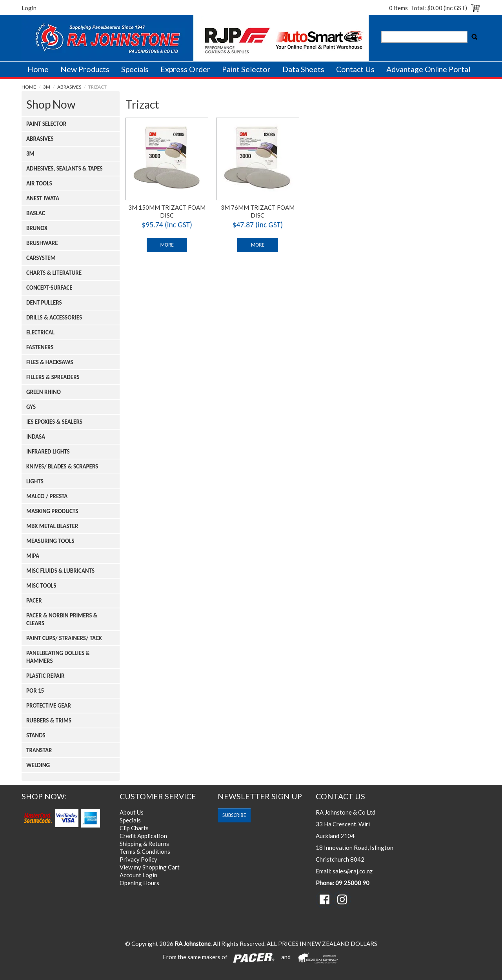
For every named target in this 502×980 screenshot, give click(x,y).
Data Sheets (303, 69)
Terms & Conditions (145, 851)
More (167, 245)
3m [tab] (30, 154)
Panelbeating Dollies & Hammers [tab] (58, 657)
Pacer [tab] (34, 601)
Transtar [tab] (39, 750)
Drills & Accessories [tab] (54, 318)
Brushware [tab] (42, 243)
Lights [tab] (35, 481)
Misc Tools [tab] (41, 586)
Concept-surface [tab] (49, 288)
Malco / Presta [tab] (47, 496)
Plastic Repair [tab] (45, 676)
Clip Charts (134, 828)
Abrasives (69, 87)
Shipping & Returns (144, 844)
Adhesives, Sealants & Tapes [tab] (65, 169)
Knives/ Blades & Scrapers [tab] (62, 466)
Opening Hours (139, 883)
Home (38, 69)
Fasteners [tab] (40, 347)
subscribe (234, 815)
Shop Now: (44, 796)
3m (47, 87)
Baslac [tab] (36, 213)
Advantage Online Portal (428, 69)
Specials (135, 69)
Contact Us (355, 69)
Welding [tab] (38, 765)
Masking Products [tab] (52, 511)
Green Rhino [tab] (44, 392)
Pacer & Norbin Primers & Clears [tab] (62, 619)
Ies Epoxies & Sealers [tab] (54, 422)
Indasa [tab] (36, 437)
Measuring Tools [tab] (50, 541)
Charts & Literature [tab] (54, 273)
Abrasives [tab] (40, 139)
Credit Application (143, 836)
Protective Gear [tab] (49, 706)
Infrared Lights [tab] (48, 452)
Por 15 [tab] (35, 691)
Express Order (185, 69)
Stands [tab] (36, 735)
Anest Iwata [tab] (43, 198)
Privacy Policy (138, 859)
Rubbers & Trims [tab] (49, 720)
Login (29, 8)
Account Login (138, 875)
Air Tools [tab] (39, 183)
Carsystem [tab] (41, 258)
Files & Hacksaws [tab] (50, 362)
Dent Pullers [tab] (44, 303)
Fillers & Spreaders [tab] (53, 377)
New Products (85, 69)
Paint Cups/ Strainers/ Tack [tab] (64, 638)
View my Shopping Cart (150, 867)
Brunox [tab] (37, 228)
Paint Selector (246, 69)
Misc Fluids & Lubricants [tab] (60, 571)
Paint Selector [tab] (46, 124)
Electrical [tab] (40, 332)
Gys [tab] (31, 407)
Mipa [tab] (33, 556)
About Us (132, 812)
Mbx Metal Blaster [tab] (52, 526)
